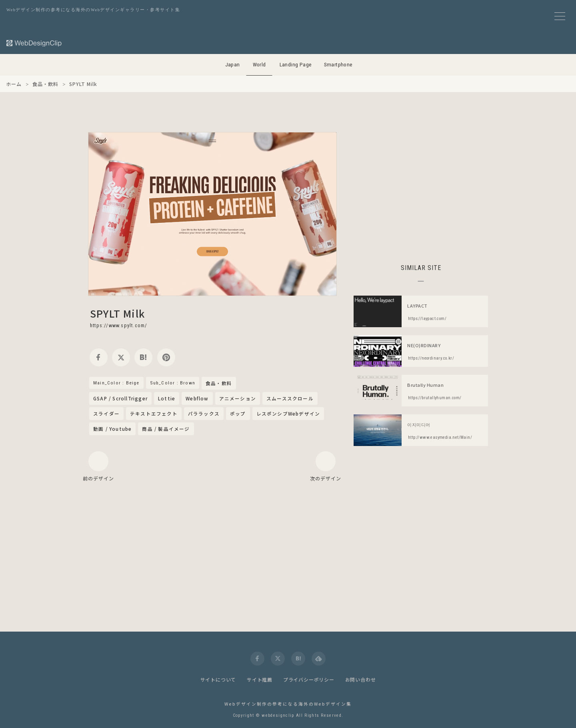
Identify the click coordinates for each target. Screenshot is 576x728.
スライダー (106, 414)
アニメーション (238, 398)
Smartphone (338, 65)
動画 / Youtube (112, 429)
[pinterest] (166, 357)
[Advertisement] (421, 188)
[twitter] (121, 357)
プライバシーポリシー (309, 679)
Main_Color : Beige (116, 383)
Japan (233, 65)
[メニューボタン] (560, 16)
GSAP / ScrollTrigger (120, 398)
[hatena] (143, 357)
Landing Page (296, 65)
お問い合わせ (361, 679)
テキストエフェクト (154, 414)
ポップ (238, 414)
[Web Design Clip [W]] (34, 43)
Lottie (167, 398)
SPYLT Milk (117, 313)
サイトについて (218, 679)
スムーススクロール (290, 398)
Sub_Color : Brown (173, 383)
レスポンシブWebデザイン (288, 414)
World (259, 65)
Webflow (197, 398)
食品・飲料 (219, 384)
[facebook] (99, 357)
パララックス (204, 414)
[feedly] (319, 659)
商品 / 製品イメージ (166, 429)
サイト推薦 (260, 679)
